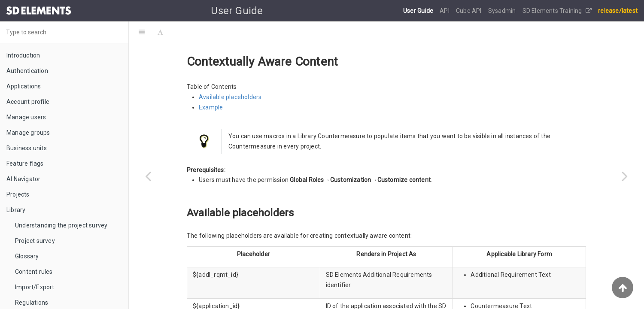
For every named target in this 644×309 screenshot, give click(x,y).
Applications (24, 86)
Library (16, 210)
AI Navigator (23, 179)
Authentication (27, 71)
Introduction (23, 55)
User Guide (419, 11)
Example (211, 107)
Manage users (26, 117)
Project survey (35, 241)
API (445, 11)
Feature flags (25, 164)
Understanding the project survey (61, 225)
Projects (18, 194)
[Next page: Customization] (625, 176)
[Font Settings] (160, 32)
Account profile (28, 102)
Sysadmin (503, 11)
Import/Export (35, 287)
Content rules (34, 272)
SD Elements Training (557, 11)
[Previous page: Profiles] (148, 176)
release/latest (618, 11)
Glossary (27, 256)
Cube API (469, 11)
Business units (27, 148)
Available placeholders (230, 97)
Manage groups (28, 133)
